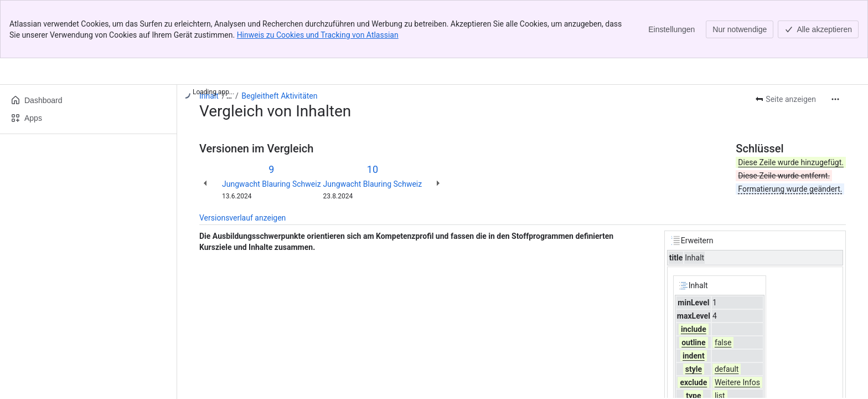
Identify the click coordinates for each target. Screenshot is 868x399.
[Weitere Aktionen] (835, 99)
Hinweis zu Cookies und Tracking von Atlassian (318, 35)
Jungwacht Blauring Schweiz (272, 184)
